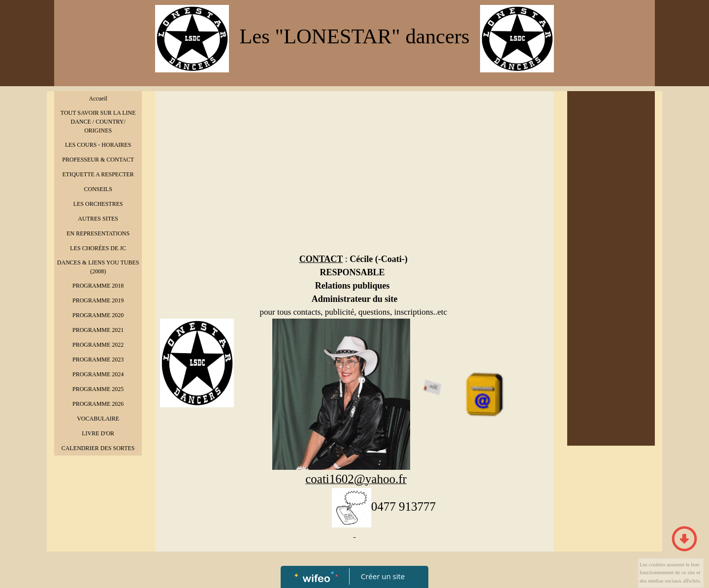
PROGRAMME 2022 (98, 345)
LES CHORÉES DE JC (98, 248)
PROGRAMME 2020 (98, 315)
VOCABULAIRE (98, 419)
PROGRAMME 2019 (98, 300)
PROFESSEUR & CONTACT (98, 160)
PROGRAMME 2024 (98, 374)
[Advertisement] (354, 170)
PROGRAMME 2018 (98, 286)
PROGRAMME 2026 (98, 404)
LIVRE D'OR (98, 433)
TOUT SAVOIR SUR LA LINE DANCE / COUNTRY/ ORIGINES (98, 122)
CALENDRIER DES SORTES (98, 448)
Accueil (98, 98)
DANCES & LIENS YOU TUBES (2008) (98, 267)
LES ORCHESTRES (98, 204)
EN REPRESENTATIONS (98, 233)
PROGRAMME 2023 (98, 359)
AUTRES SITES (98, 219)
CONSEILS (98, 189)
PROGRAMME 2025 (98, 389)
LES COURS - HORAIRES (98, 145)
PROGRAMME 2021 (98, 330)
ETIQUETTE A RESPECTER (98, 174)
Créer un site (383, 576)
